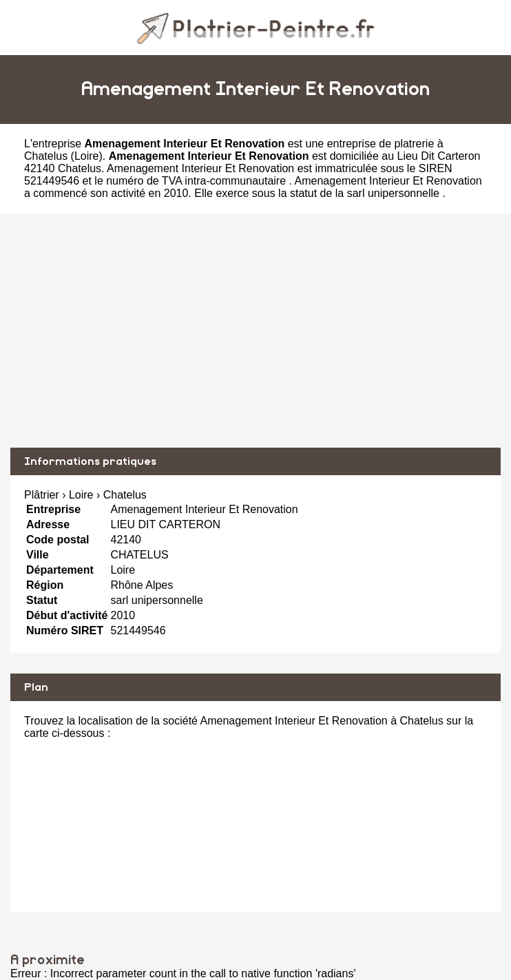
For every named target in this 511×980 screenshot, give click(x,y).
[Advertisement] (255, 331)
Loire (87, 156)
